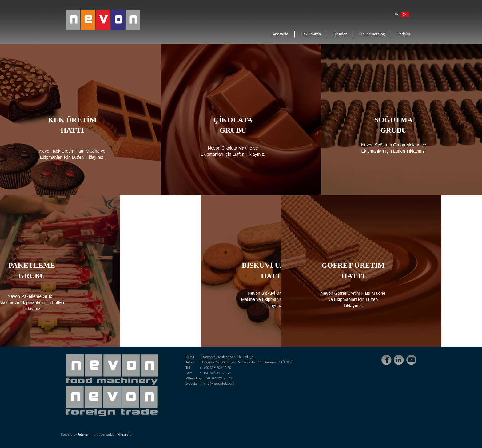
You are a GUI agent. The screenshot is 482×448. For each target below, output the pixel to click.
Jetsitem (84, 434)
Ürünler (340, 34)
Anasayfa (280, 34)
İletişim (404, 34)
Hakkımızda (311, 34)
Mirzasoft (124, 434)
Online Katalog (372, 34)
